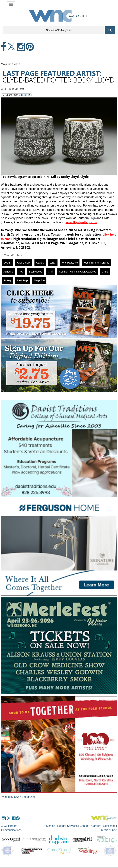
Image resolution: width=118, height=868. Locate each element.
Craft (51, 272)
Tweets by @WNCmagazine (18, 797)
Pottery (7, 280)
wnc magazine (70, 263)
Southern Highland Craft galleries (77, 272)
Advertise (44, 826)
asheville (8, 272)
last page (23, 280)
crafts (105, 272)
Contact (78, 826)
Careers (89, 826)
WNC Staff (18, 89)
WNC (53, 263)
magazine (39, 280)
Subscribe (102, 826)
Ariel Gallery (24, 263)
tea (21, 272)
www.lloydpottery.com (81, 222)
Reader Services (61, 826)
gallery (40, 263)
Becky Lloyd (36, 272)
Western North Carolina (96, 263)
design (7, 263)
